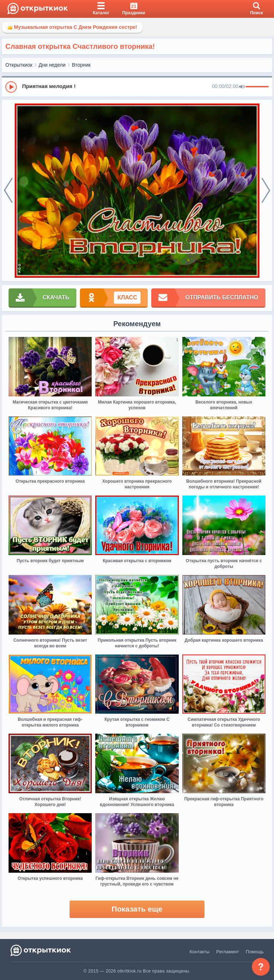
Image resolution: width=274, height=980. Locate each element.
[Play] (11, 87)
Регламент (228, 952)
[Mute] (242, 87)
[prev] (8, 191)
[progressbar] (257, 87)
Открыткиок (19, 65)
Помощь (255, 952)
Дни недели (52, 65)
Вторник (81, 65)
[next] (266, 191)
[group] (137, 87)
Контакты (199, 952)
